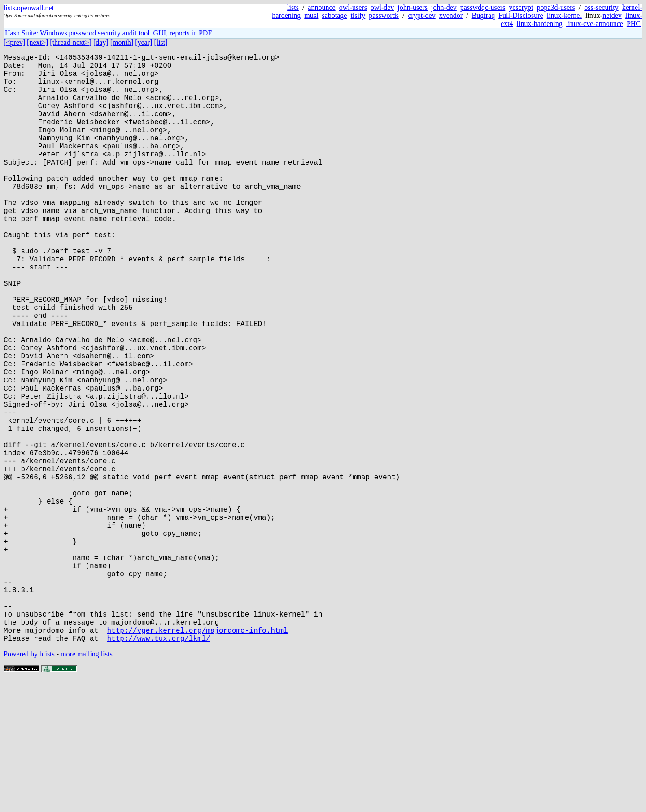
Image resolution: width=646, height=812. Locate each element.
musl (311, 15)
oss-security (601, 7)
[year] (144, 42)
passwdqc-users (483, 7)
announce (321, 7)
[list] (161, 42)
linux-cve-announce (595, 24)
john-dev (444, 7)
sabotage (334, 15)
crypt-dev (421, 15)
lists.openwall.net (29, 8)
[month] (122, 42)
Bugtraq (484, 15)
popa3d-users (556, 7)
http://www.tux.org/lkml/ (158, 769)
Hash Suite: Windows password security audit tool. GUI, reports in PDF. (109, 33)
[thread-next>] (71, 42)
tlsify (358, 15)
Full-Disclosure (521, 15)
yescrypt (521, 7)
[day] (101, 42)
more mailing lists (87, 785)
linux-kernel (564, 15)
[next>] (37, 42)
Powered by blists (29, 785)
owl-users (353, 7)
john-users (412, 7)
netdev (612, 15)
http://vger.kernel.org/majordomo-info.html (197, 759)
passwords (384, 15)
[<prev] (14, 42)
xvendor (451, 15)
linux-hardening (540, 24)
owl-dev (382, 7)
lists (293, 7)
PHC (634, 24)
